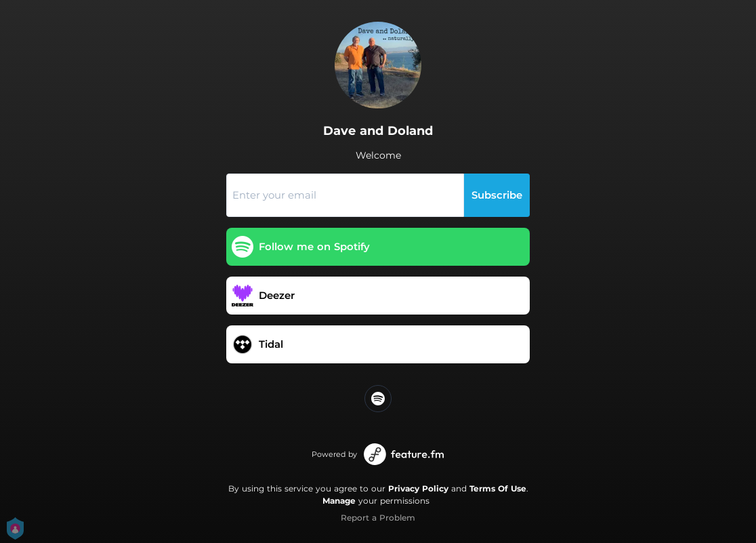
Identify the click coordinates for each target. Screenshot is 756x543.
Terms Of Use (498, 488)
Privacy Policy (418, 488)
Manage (339, 501)
